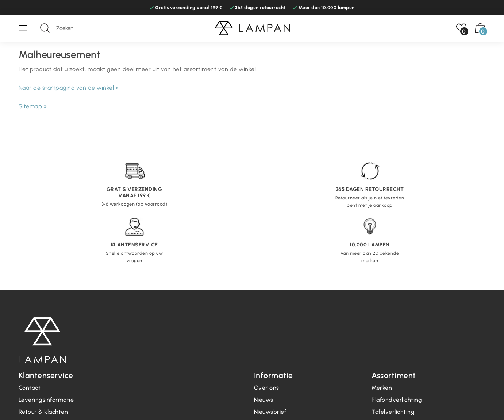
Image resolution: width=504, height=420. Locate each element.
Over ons (267, 388)
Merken (382, 388)
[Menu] (27, 28)
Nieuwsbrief (270, 412)
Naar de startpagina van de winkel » (69, 88)
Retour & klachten (43, 412)
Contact (30, 388)
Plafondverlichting (397, 400)
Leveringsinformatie (46, 400)
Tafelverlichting (393, 412)
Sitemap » (33, 106)
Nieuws (264, 400)
